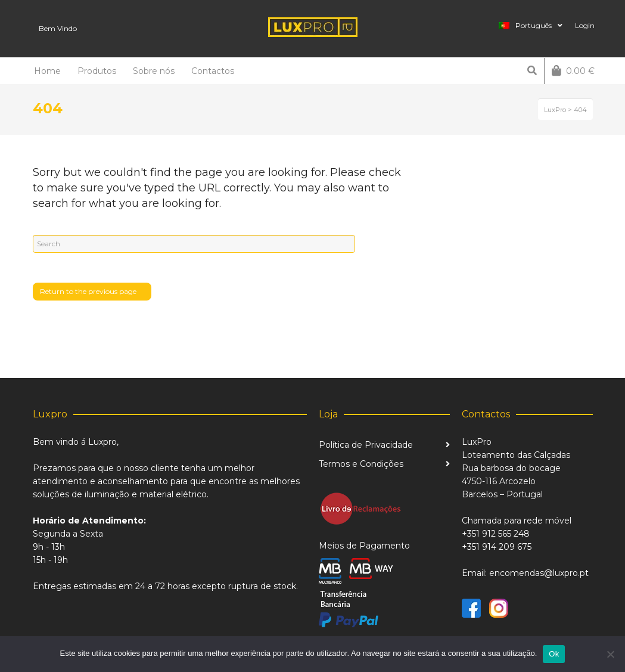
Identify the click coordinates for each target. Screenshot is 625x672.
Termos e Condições (361, 464)
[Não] (610, 654)
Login (585, 25)
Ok (554, 654)
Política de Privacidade (366, 445)
